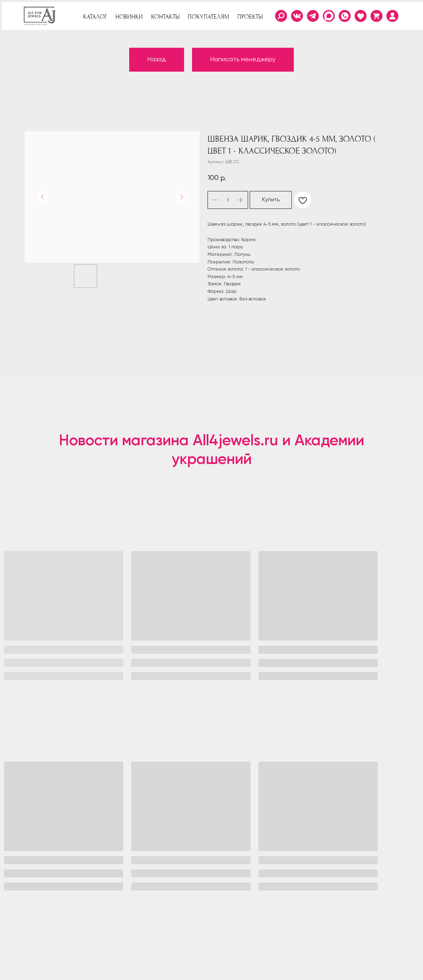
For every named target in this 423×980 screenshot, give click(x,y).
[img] (392, 16)
